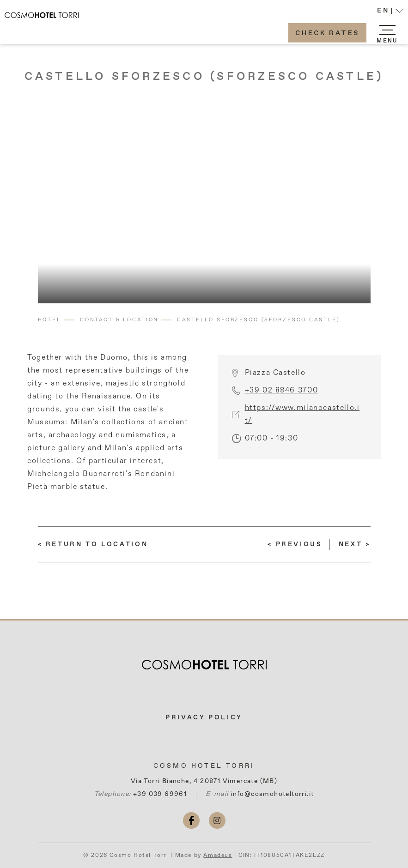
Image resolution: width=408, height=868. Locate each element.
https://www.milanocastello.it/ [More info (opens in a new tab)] (302, 422)
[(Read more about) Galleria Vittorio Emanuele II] (295, 544)
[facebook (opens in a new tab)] (191, 820)
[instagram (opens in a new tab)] (217, 820)
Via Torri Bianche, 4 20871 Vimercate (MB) (204, 781)
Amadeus (218, 856)
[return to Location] (93, 544)
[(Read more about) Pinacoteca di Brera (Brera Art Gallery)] (355, 544)
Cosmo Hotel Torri (204, 766)
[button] (390, 12)
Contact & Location (119, 320)
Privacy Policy (204, 717)
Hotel (50, 320)
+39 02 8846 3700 (282, 398)
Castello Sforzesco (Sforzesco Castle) (204, 77)
